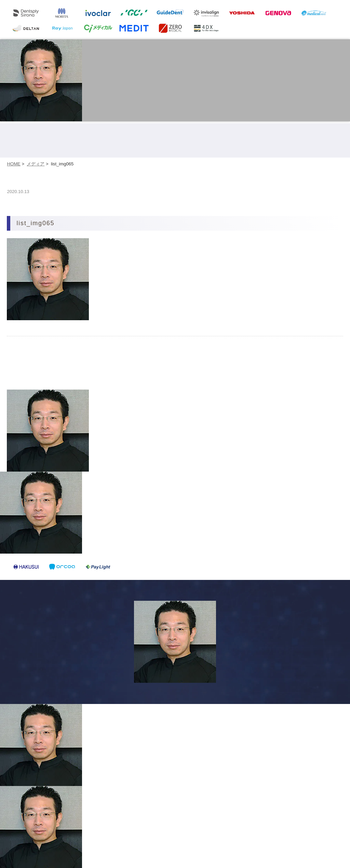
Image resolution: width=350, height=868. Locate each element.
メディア (36, 164)
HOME (14, 164)
